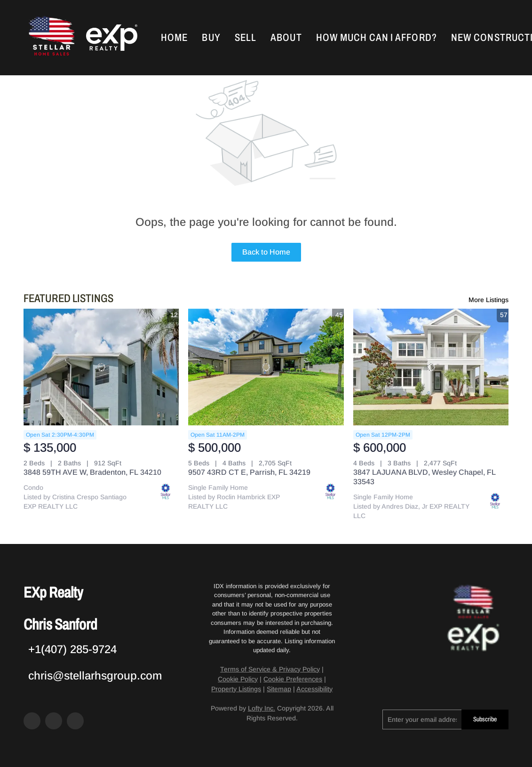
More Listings (488, 300)
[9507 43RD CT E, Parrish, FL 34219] (266, 367)
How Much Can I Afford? (378, 38)
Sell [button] (247, 38)
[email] (422, 719)
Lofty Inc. (262, 708)
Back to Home (266, 252)
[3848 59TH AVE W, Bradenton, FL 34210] (101, 367)
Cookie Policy (238, 679)
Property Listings (236, 689)
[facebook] (32, 721)
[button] (53, 38)
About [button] (289, 38)
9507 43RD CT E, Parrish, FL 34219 (249, 472)
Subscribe (485, 719)
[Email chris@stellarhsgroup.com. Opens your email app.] (93, 675)
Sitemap (279, 689)
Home (177, 38)
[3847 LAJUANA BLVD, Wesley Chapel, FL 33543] (431, 367)
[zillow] (54, 721)
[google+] (75, 721)
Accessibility (314, 689)
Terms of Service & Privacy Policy (270, 669)
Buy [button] (213, 38)
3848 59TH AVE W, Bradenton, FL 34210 (92, 472)
